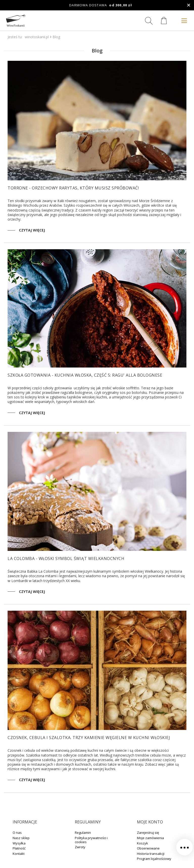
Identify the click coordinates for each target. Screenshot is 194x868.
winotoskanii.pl (37, 37)
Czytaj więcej (32, 230)
